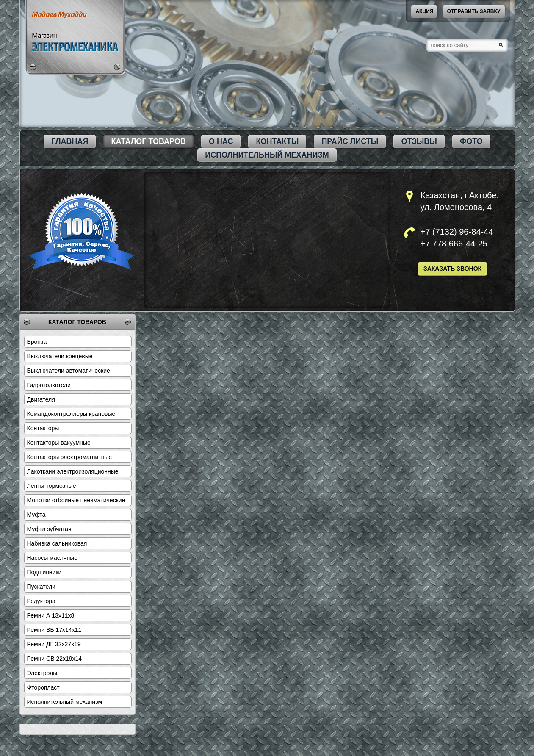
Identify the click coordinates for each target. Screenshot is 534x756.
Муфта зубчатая (49, 529)
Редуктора (41, 601)
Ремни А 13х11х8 (51, 615)
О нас (221, 141)
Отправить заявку (473, 11)
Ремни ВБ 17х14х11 (54, 630)
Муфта (36, 515)
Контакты (277, 141)
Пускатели (41, 587)
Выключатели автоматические (69, 371)
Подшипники (44, 572)
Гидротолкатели (49, 385)
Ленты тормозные (52, 486)
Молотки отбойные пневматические (76, 500)
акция (424, 11)
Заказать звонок (452, 269)
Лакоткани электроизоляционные (73, 471)
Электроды (42, 673)
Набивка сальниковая (57, 543)
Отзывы (419, 141)
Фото (471, 141)
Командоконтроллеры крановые (71, 414)
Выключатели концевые (60, 356)
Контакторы (43, 428)
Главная (70, 141)
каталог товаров (148, 141)
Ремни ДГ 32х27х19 (54, 644)
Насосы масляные (53, 558)
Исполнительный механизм (267, 155)
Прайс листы (350, 141)
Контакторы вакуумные (59, 443)
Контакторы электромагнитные (70, 457)
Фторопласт (43, 687)
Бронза (37, 342)
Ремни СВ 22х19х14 (55, 659)
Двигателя (41, 399)
